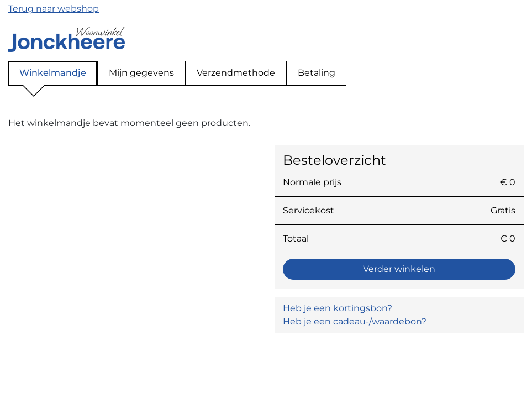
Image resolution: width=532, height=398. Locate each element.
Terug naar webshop (54, 9)
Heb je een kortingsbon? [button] (338, 308)
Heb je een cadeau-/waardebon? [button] (355, 321)
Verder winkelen (399, 269)
